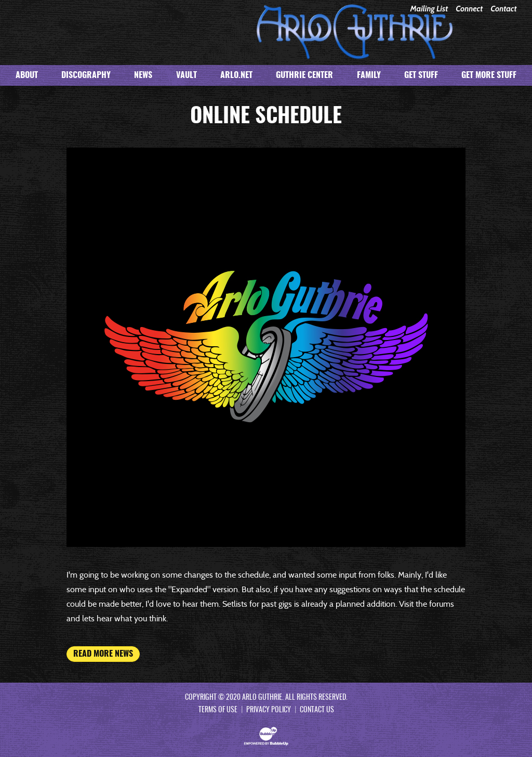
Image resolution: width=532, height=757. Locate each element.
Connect (469, 9)
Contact (503, 9)
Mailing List (429, 9)
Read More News (103, 654)
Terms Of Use (218, 710)
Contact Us (317, 710)
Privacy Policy (269, 710)
